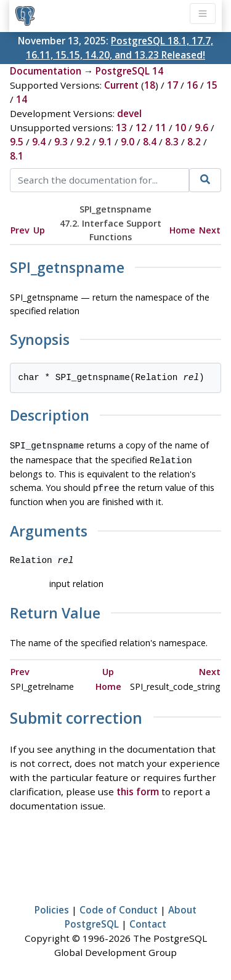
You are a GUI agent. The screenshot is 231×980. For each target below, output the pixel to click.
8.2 (194, 142)
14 (22, 99)
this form (138, 788)
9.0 (128, 142)
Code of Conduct (119, 906)
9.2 (83, 142)
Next (210, 230)
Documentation (46, 71)
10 (180, 128)
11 (161, 128)
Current (121, 85)
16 (192, 85)
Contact (148, 920)
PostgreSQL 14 (129, 71)
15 (212, 85)
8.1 (17, 156)
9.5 (17, 142)
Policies (52, 906)
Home (182, 230)
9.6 (201, 128)
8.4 (150, 142)
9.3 (61, 142)
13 (121, 128)
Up (39, 230)
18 (150, 85)
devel (129, 113)
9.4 (39, 142)
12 (141, 128)
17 (172, 85)
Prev (20, 230)
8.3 (172, 142)
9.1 (105, 142)
